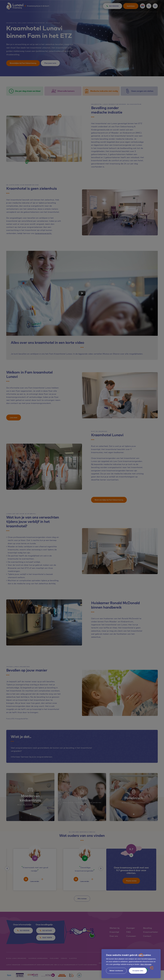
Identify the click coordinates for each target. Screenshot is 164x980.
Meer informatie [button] (146, 964)
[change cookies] (116, 971)
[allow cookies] (138, 971)
